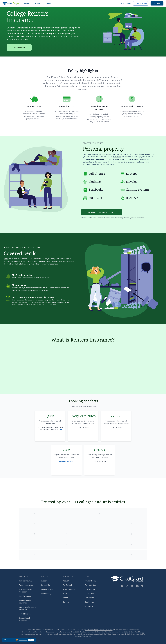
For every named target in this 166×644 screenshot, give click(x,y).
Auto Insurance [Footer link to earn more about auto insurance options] (25, 596)
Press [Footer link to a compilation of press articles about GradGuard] (65, 594)
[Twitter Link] (132, 586)
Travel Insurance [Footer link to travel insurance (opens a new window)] (26, 614)
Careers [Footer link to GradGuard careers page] (66, 602)
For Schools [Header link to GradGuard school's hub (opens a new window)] (126, 3)
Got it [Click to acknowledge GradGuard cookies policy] (31, 640)
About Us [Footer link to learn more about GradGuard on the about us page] (67, 581)
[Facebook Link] (122, 586)
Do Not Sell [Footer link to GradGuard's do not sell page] (89, 594)
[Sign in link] (157, 3)
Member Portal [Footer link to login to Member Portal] (47, 589)
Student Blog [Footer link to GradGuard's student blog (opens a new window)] (46, 594)
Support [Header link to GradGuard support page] (49, 3)
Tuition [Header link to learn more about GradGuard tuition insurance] (38, 3)
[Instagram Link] (127, 586)
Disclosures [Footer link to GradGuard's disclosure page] (89, 602)
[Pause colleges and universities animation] (146, 561)
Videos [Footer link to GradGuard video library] (65, 598)
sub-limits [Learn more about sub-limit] (117, 157)
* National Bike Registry (67, 461)
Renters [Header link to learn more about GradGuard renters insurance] (27, 3)
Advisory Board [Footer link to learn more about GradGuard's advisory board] (69, 589)
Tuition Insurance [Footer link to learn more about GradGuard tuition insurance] (26, 585)
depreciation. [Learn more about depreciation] (102, 159)
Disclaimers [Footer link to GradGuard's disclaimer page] (89, 598)
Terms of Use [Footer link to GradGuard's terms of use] (90, 585)
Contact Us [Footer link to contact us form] (45, 585)
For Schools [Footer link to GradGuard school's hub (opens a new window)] (68, 585)
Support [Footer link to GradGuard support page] (44, 581)
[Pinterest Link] (142, 586)
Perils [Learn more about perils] (6, 259)
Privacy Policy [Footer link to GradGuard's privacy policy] (90, 581)
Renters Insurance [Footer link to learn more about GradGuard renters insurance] (26, 581)
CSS (60, 429)
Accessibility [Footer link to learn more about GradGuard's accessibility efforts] (90, 606)
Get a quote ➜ (19, 48)
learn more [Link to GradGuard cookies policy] (23, 640)
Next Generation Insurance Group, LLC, (99, 630)
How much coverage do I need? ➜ (102, 212)
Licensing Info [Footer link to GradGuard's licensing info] (90, 589)
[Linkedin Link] (137, 586)
